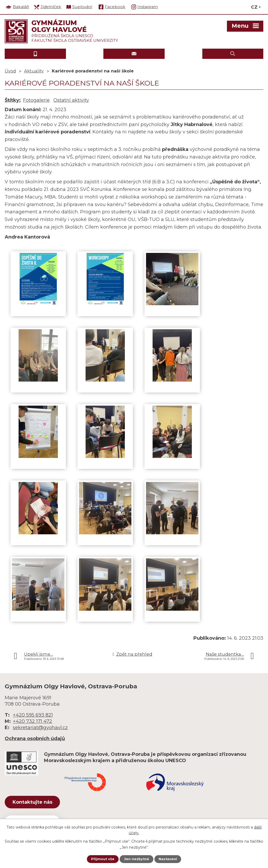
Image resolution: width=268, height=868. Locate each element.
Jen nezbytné (136, 859)
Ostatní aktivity (71, 100)
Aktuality (34, 71)
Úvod (10, 71)
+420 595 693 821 (33, 715)
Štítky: (13, 100)
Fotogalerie (36, 100)
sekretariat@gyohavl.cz (40, 728)
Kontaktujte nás (38, 803)
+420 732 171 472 (32, 721)
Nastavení (170, 859)
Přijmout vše (101, 859)
